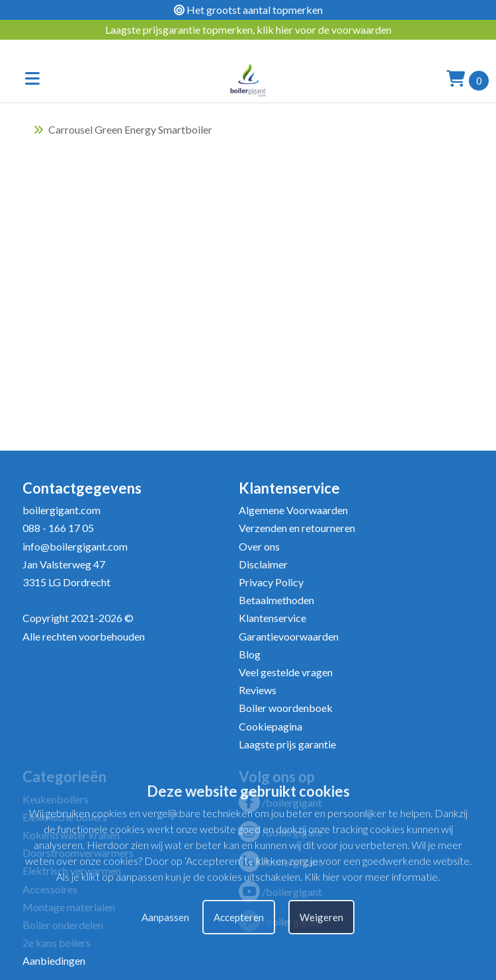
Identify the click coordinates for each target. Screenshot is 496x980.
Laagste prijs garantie (287, 744)
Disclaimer (263, 564)
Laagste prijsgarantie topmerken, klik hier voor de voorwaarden (248, 29)
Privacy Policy (271, 582)
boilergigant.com (62, 510)
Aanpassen (165, 917)
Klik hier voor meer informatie (371, 876)
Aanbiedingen (54, 960)
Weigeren (321, 917)
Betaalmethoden (276, 600)
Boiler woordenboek (286, 708)
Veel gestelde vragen (286, 672)
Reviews (258, 690)
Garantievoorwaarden (289, 636)
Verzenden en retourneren (297, 528)
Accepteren (239, 917)
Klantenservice (272, 618)
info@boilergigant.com (75, 546)
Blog (250, 654)
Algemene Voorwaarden (293, 510)
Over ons (259, 546)
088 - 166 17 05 (58, 528)
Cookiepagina (270, 726)
